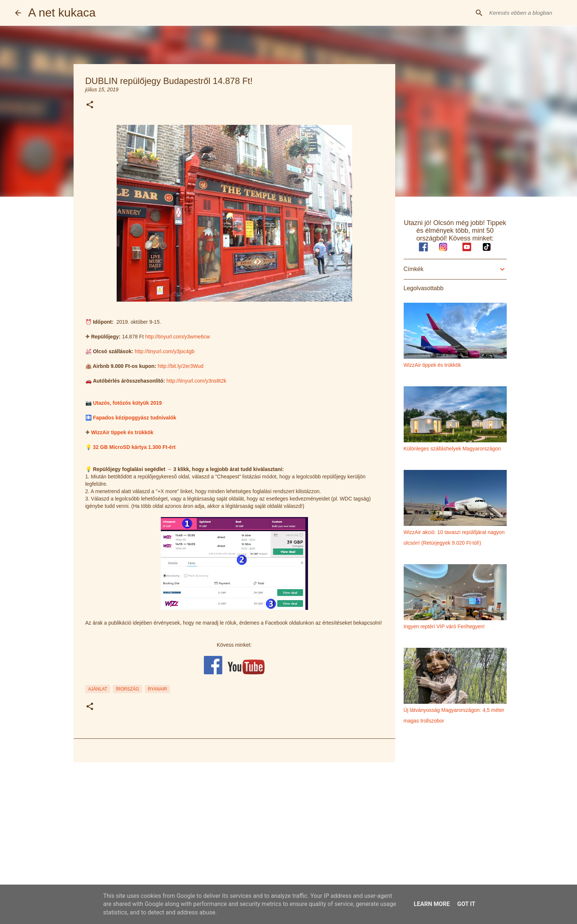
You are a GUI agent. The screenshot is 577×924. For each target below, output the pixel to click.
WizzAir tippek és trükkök (122, 432)
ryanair (157, 689)
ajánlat (98, 689)
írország (128, 689)
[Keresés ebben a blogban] (525, 13)
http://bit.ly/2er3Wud (180, 366)
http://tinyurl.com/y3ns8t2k (196, 381)
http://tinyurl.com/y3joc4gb (165, 351)
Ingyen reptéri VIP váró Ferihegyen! (444, 626)
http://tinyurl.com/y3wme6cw (177, 337)
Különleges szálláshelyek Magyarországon (452, 449)
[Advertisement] (234, 825)
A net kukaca (62, 13)
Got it (466, 904)
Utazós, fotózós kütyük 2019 (127, 403)
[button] (90, 105)
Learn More (432, 904)
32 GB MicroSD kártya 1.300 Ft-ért (134, 447)
